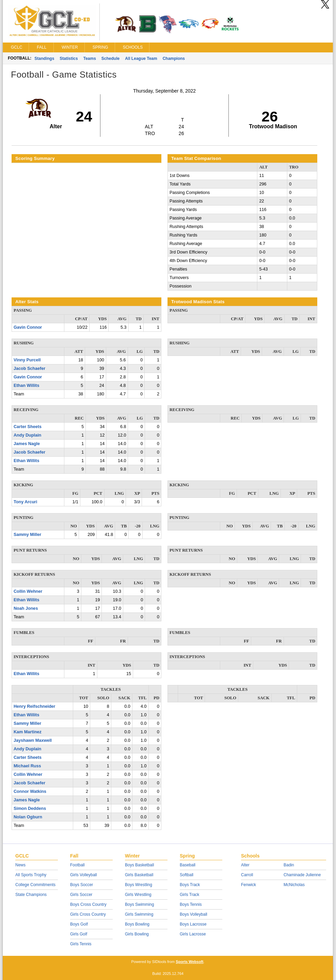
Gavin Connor (28, 327)
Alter (245, 865)
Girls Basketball (139, 875)
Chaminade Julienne (302, 875)
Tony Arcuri (25, 502)
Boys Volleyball (194, 914)
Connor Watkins (30, 791)
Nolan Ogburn (28, 817)
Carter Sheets (28, 427)
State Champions (31, 895)
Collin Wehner (28, 591)
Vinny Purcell (27, 360)
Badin (289, 865)
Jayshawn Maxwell (33, 740)
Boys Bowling (137, 924)
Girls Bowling (137, 934)
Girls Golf (79, 934)
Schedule (110, 59)
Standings (44, 59)
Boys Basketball (139, 865)
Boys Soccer (82, 885)
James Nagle (27, 444)
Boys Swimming (139, 904)
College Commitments (35, 885)
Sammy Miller (27, 535)
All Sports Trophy (31, 875)
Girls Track (189, 895)
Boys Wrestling (139, 885)
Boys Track (190, 885)
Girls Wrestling (138, 895)
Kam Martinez (28, 732)
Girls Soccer (81, 895)
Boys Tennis (191, 904)
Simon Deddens (30, 808)
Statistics (69, 59)
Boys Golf (79, 924)
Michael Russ (27, 766)
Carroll (247, 875)
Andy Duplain (27, 435)
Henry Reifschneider (34, 706)
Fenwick (249, 885)
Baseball (188, 865)
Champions (174, 59)
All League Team (141, 59)
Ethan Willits (26, 386)
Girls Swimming (139, 914)
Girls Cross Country (88, 914)
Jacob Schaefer (29, 369)
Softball (187, 875)
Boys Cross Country (88, 904)
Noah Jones (26, 608)
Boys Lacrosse (193, 924)
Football (77, 865)
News (20, 865)
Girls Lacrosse (193, 934)
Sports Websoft (189, 962)
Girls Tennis (81, 944)
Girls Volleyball (84, 875)
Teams (90, 59)
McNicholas (294, 885)
